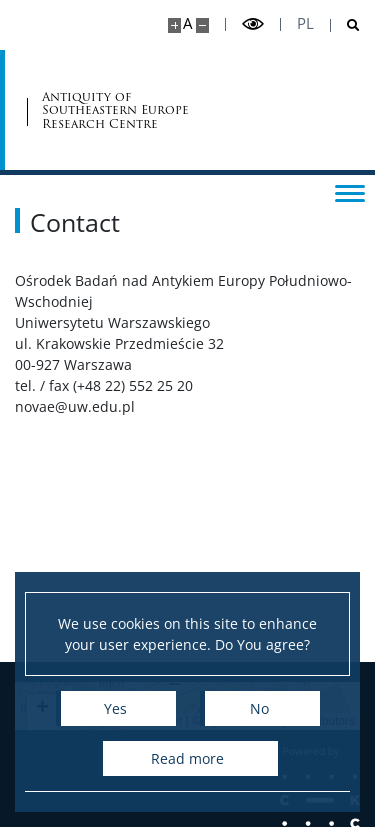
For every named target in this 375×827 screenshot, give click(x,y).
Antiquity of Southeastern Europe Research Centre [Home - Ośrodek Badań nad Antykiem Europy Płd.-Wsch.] (115, 110)
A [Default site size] (187, 23)
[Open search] (345, 25)
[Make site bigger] (174, 25)
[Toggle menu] (350, 192)
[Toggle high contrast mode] (253, 24)
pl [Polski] (305, 23)
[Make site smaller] (202, 25)
